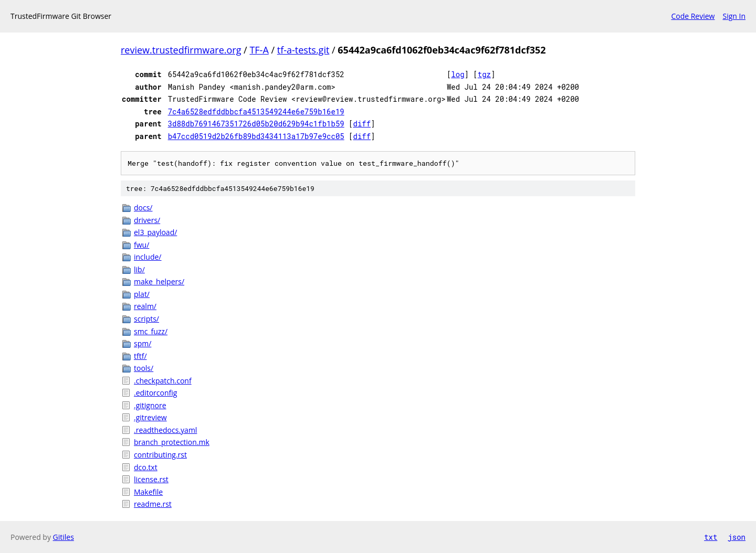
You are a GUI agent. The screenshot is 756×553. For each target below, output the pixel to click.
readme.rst (153, 504)
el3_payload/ (155, 232)
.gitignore (150, 405)
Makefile (148, 492)
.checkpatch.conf (163, 381)
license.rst (151, 479)
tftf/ (140, 356)
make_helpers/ (159, 281)
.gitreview (150, 417)
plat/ (142, 294)
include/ (148, 257)
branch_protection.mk (172, 442)
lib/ (139, 269)
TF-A (259, 50)
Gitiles (64, 537)
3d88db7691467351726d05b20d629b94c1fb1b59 (256, 124)
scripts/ (146, 319)
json (737, 537)
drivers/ (147, 220)
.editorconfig (155, 393)
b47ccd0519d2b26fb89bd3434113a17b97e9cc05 (256, 136)
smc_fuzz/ (151, 331)
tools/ (144, 368)
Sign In (734, 16)
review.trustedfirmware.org (181, 50)
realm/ (145, 306)
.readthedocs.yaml (165, 430)
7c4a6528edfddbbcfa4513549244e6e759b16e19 (256, 111)
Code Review (693, 16)
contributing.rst (160, 455)
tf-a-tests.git (303, 50)
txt (711, 537)
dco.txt (146, 467)
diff (362, 124)
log (458, 74)
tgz (484, 74)
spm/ (143, 343)
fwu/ (141, 245)
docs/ (143, 208)
